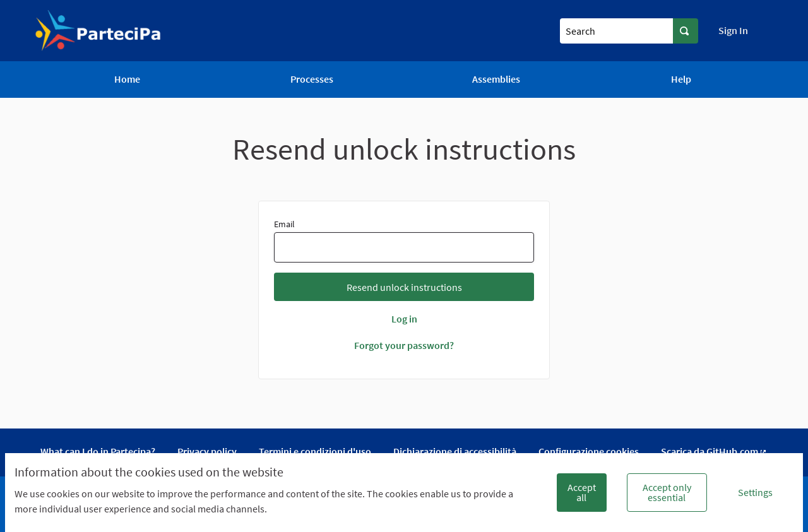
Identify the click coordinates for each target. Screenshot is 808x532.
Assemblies (496, 79)
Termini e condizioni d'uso (315, 451)
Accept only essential (667, 492)
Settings (755, 492)
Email (404, 240)
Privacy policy (207, 451)
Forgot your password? (404, 345)
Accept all (582, 492)
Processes (312, 79)
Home (127, 79)
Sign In (733, 30)
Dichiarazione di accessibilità (455, 451)
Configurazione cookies (589, 451)
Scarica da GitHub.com (715, 451)
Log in (404, 319)
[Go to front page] (98, 31)
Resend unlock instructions (404, 287)
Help (681, 79)
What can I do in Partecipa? (98, 451)
